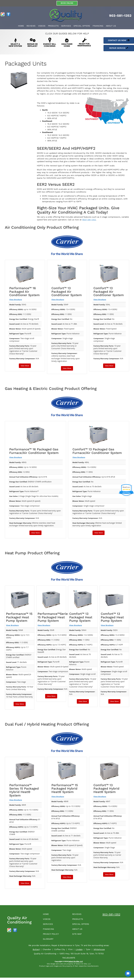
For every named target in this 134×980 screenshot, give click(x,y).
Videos (42, 26)
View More (25, 366)
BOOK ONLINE (67, 3)
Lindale (79, 952)
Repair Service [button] (119, 48)
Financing (98, 26)
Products (53, 26)
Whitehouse (99, 952)
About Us (111, 26)
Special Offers (82, 26)
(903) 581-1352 (89, 220)
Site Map (78, 936)
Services (66, 26)
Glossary (49, 941)
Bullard (36, 952)
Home (21, 26)
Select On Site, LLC (76, 964)
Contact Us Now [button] (119, 40)
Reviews (31, 26)
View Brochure (16, 300)
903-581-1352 (111, 914)
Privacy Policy (52, 936)
